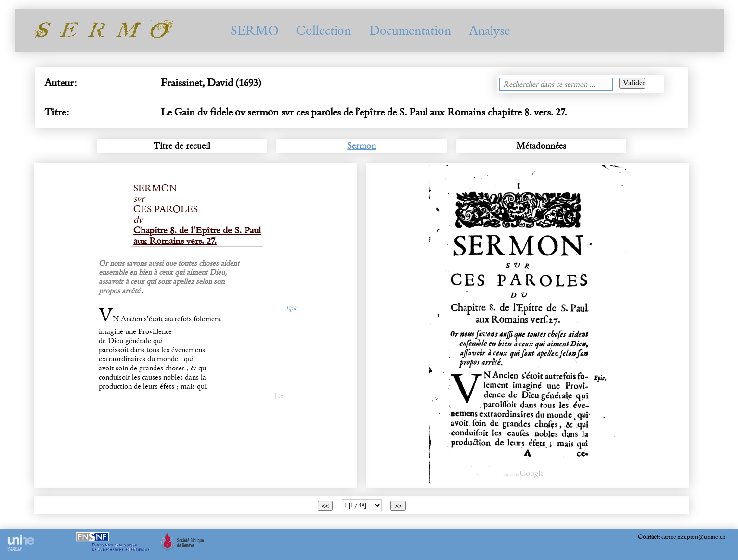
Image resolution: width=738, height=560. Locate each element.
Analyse (490, 31)
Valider (634, 83)
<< (325, 506)
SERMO (254, 31)
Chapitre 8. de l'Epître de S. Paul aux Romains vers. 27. (197, 236)
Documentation (410, 31)
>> (398, 506)
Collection (324, 31)
